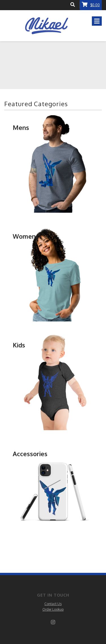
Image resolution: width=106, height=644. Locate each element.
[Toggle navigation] (97, 21)
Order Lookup (53, 609)
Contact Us (53, 604)
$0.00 (91, 4)
